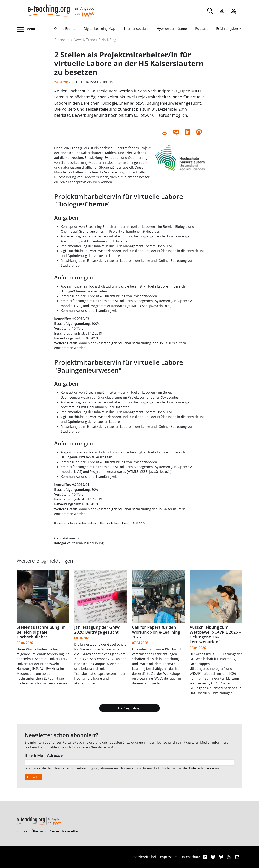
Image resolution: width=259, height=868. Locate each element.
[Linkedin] (205, 857)
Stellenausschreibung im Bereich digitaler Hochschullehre (41, 632)
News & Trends (85, 40)
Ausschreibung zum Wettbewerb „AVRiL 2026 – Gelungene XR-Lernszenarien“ (215, 634)
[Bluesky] (222, 857)
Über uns (39, 831)
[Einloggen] (222, 10)
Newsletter (70, 831)
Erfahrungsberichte (231, 29)
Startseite (62, 40)
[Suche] (210, 10)
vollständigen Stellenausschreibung (124, 343)
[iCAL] (237, 857)
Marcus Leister (91, 523)
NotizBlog (109, 40)
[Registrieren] (234, 10)
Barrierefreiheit (145, 857)
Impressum (169, 857)
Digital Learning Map (99, 29)
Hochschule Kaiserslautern (115, 523)
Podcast (201, 29)
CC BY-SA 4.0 (139, 523)
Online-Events (65, 29)
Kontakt (23, 831)
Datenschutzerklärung (205, 768)
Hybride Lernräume (172, 29)
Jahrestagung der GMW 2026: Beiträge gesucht (97, 630)
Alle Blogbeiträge (129, 708)
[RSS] (230, 857)
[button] (35, 29)
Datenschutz (190, 857)
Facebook (76, 523)
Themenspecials (136, 29)
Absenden (33, 777)
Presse (54, 831)
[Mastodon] (214, 857)
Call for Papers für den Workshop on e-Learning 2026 (156, 632)
